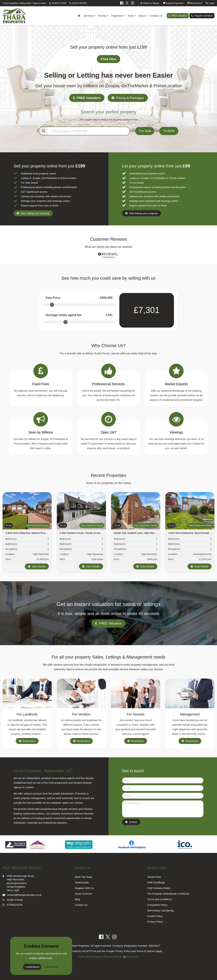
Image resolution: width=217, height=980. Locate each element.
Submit (133, 822)
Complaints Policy (157, 905)
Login (210, 3)
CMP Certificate (156, 882)
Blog (77, 899)
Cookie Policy (155, 916)
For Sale (145, 131)
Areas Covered (83, 894)
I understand (32, 967)
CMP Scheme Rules (159, 888)
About (143, 16)
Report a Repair (150, 3)
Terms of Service (146, 951)
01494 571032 (58, 3)
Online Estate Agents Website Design (100, 957)
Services (90, 16)
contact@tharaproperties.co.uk (22, 895)
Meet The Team (84, 877)
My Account (195, 3)
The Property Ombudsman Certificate (168, 894)
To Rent (169, 131)
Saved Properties (173, 3)
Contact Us (156, 16)
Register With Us (85, 888)
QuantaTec (133, 957)
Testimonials (82, 882)
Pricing (103, 16)
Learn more (51, 967)
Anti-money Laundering (160, 910)
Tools (132, 16)
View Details (37, 566)
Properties (118, 16)
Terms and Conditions (159, 899)
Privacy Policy (155, 922)
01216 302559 (78, 3)
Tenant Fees (154, 877)
